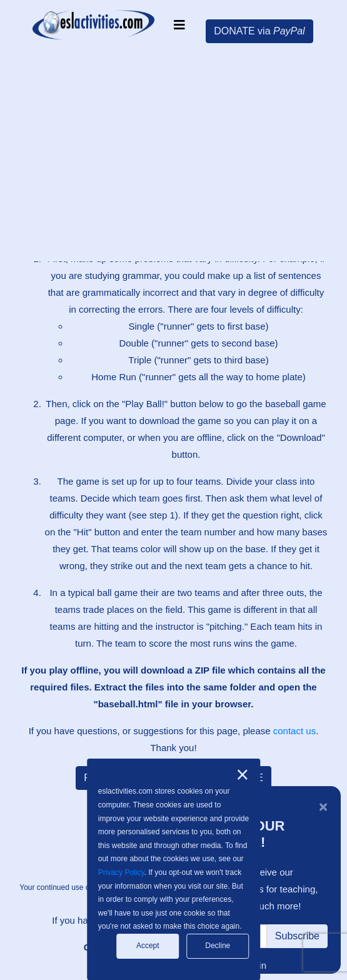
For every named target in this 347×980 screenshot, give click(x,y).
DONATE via (259, 31)
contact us (294, 731)
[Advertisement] (178, 153)
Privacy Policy (121, 872)
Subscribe (297, 936)
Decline (218, 946)
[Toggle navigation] (179, 25)
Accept (148, 946)
